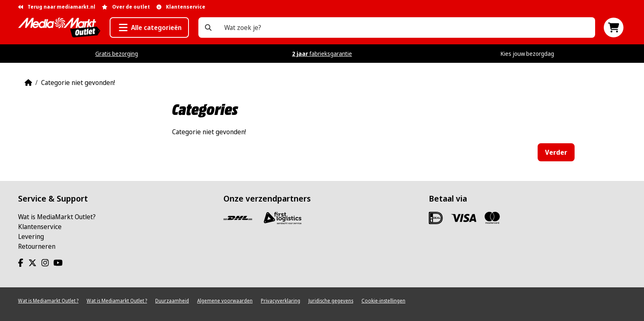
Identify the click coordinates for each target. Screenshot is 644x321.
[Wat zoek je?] (208, 28)
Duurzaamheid (172, 301)
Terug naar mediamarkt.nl (57, 7)
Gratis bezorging (117, 54)
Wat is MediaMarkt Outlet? (57, 217)
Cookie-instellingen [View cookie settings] (383, 301)
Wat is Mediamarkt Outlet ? (48, 301)
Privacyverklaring (281, 301)
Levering (31, 236)
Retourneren (37, 246)
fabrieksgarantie (322, 54)
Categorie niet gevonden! (78, 83)
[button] (149, 28)
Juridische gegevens (331, 301)
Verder (556, 152)
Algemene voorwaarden (225, 301)
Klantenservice (40, 227)
